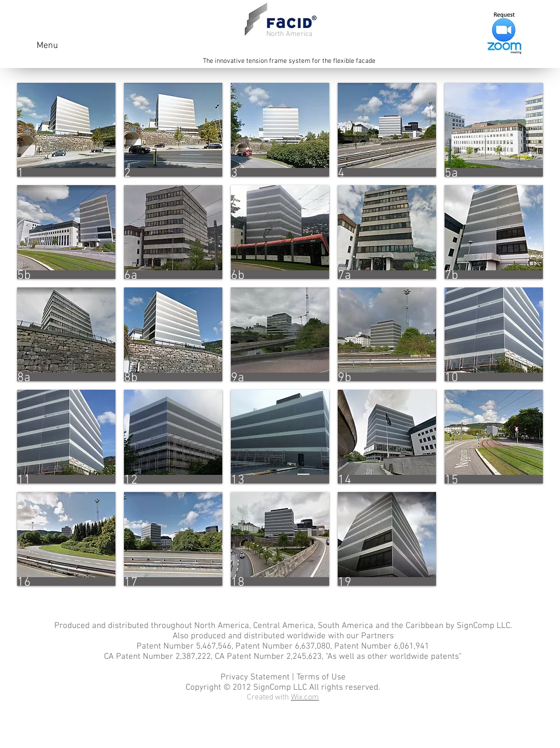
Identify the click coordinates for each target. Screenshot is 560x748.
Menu (47, 46)
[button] (66, 130)
